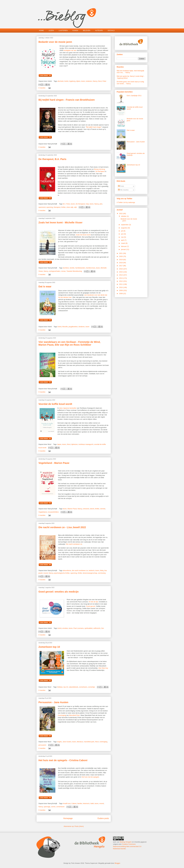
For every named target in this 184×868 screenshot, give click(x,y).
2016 (121, 269)
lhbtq (102, 570)
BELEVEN (87, 30)
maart (123, 243)
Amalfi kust (67, 803)
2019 (121, 260)
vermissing (102, 573)
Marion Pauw (72, 509)
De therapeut (100, 171)
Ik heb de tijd (93, 602)
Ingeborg (72, 81)
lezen (83, 81)
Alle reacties (123, 190)
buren (73, 204)
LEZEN (51, 30)
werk (115, 842)
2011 (121, 284)
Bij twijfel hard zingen (94, 127)
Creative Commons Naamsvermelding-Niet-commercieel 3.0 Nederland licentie (127, 846)
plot (101, 204)
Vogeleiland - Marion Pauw (54, 463)
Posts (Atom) (79, 826)
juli (122, 231)
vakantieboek (73, 687)
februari (124, 246)
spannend (42, 207)
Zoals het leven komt (83, 235)
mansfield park (89, 742)
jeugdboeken (73, 327)
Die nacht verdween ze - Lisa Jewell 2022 (62, 527)
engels (59, 742)
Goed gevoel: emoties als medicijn (59, 592)
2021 (121, 253)
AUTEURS (99, 30)
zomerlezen (83, 687)
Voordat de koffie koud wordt (55, 404)
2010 (121, 287)
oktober (124, 216)
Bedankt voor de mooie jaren (55, 42)
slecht (92, 509)
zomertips (92, 687)
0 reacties (42, 88)
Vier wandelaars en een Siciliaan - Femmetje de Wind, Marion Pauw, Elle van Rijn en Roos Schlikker (69, 343)
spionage (47, 807)
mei (123, 237)
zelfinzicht (97, 628)
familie (72, 268)
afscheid (60, 81)
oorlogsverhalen (55, 271)
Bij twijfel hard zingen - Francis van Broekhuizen (67, 100)
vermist (103, 509)
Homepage (68, 818)
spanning (50, 207)
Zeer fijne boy (103, 668)
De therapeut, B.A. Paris (52, 159)
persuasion (42, 745)
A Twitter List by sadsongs (126, 202)
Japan (59, 444)
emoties (65, 628)
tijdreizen (75, 444)
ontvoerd (86, 509)
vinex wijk (70, 207)
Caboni (74, 803)
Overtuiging (62, 715)
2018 (121, 263)
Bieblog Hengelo (126, 842)
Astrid (66, 81)
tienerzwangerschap (90, 573)
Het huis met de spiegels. (91, 777)
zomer (53, 807)
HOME (41, 30)
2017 (121, 266)
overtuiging (103, 742)
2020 (121, 256)
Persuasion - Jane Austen (53, 702)
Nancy (95, 81)
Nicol (100, 81)
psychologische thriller (62, 573)
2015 (121, 272)
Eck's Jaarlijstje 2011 (134, 96)
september (125, 225)
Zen (103, 628)
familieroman (91, 268)
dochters (66, 268)
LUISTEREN (63, 30)
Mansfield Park (74, 715)
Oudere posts (103, 818)
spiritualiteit (89, 628)
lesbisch (92, 570)
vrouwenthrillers (53, 512)
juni (123, 234)
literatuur (80, 742)
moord (46, 573)
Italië (92, 803)
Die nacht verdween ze (74, 544)
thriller (63, 207)
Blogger (117, 863)
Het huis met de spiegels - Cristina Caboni (63, 760)
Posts (121, 186)
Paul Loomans (78, 628)
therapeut (57, 207)
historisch (86, 803)
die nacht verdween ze (80, 570)
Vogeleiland (43, 512)
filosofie (65, 327)
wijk (75, 207)
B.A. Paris (66, 204)
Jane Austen (67, 742)
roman (63, 271)
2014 (121, 275)
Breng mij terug (100, 169)
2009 (121, 290)
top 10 (66, 687)
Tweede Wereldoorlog (74, 271)
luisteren (89, 81)
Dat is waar (45, 286)
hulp (87, 204)
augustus (124, 228)
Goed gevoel (91, 606)
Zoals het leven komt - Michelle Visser (60, 222)
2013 (121, 278)
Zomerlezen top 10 (49, 647)
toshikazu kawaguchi (86, 444)
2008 (121, 294)
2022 (121, 214)
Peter (104, 81)
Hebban (60, 687)
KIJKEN (75, 30)
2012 (121, 281)
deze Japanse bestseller (68, 408)
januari (124, 249)
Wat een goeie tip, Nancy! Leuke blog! (130, 76)
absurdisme (67, 570)
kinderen (82, 327)
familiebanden (80, 268)
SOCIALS (111, 30)
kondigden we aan (70, 50)
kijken (78, 81)
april (123, 240)
